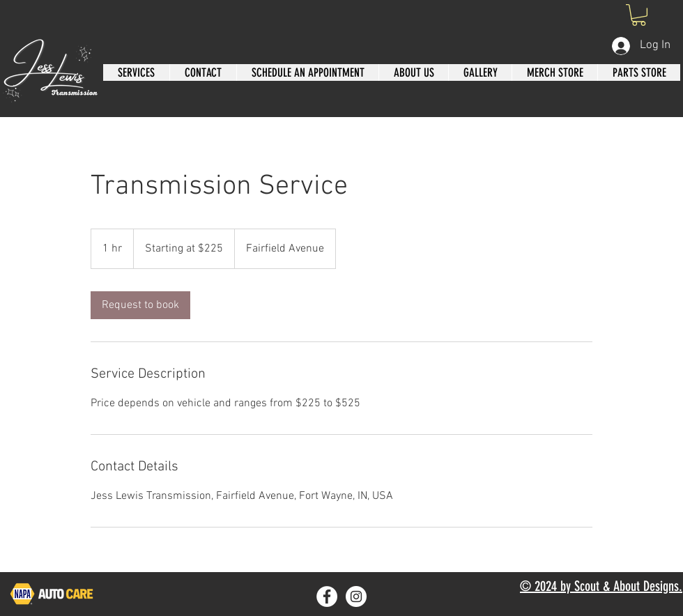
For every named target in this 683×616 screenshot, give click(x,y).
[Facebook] (327, 596)
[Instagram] (356, 596)
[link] (140, 305)
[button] (639, 15)
